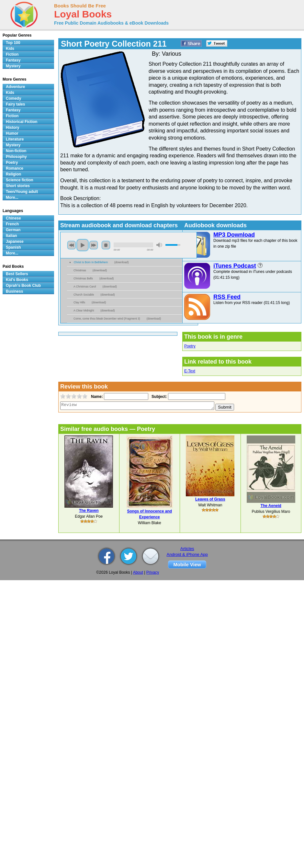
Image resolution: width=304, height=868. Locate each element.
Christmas (80, 270)
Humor (12, 133)
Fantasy (13, 60)
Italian (11, 236)
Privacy (153, 572)
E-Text (190, 371)
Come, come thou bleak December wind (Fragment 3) (107, 319)
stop (106, 245)
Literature (15, 139)
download (122, 262)
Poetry (190, 346)
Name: (96, 397)
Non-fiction (16, 151)
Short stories (18, 186)
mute (159, 245)
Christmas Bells (83, 278)
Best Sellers (17, 274)
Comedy (13, 98)
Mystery (13, 66)
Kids (10, 49)
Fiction (12, 54)
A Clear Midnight (84, 310)
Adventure (15, 87)
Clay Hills (79, 302)
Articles (187, 549)
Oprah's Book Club (23, 286)
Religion (13, 174)
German (13, 230)
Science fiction (20, 180)
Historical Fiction (22, 122)
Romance (15, 168)
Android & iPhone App (187, 554)
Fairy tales (15, 104)
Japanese (15, 242)
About (138, 572)
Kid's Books (17, 280)
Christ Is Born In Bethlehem (91, 262)
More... (12, 197)
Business (14, 291)
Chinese (13, 218)
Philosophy (16, 157)
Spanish (13, 247)
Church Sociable (84, 295)
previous (72, 245)
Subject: (158, 397)
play (83, 245)
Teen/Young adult (22, 192)
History (12, 128)
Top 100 (13, 43)
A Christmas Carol (85, 287)
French (12, 224)
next (94, 245)
